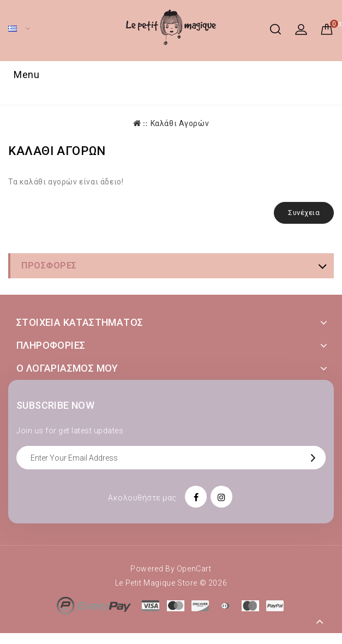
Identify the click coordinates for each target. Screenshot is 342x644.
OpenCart (194, 569)
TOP (320, 622)
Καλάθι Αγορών (180, 123)
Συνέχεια (304, 213)
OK (316, 458)
